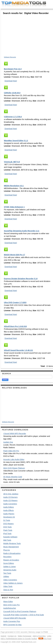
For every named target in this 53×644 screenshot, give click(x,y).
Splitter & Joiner (10, 567)
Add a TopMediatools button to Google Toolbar (19, 639)
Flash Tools (8, 530)
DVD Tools (7, 527)
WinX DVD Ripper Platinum (14, 468)
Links (49, 636)
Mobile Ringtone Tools (12, 543)
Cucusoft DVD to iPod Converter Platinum (20, 611)
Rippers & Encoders (11, 560)
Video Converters (10, 580)
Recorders (7, 557)
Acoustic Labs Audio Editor (14, 459)
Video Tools (8, 586)
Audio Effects (8, 510)
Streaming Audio (10, 570)
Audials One (8, 442)
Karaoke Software (10, 537)
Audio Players (9, 514)
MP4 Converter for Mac (12, 625)
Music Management (11, 547)
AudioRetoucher (10, 608)
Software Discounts (10, 57)
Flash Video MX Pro (11, 451)
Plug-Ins (7, 550)
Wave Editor (8, 602)
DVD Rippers (8, 524)
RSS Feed (45, 639)
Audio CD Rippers (10, 501)
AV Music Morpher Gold (13, 477)
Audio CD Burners (10, 497)
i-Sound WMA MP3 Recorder (15, 434)
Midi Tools (7, 540)
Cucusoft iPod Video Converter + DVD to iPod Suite (24, 615)
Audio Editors (9, 507)
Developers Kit (9, 517)
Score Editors (9, 563)
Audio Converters (10, 504)
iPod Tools (7, 534)
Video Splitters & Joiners (13, 583)
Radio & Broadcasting (12, 553)
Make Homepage (25, 636)
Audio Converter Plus (12, 621)
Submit (3, 636)
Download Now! (11, 81)
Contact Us (12, 636)
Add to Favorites (39, 636)
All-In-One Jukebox (11, 494)
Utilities (6, 577)
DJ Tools (7, 520)
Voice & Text (8, 590)
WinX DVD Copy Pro (11, 605)
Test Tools (7, 573)
